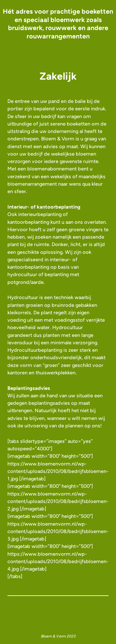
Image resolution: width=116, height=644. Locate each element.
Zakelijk (58, 76)
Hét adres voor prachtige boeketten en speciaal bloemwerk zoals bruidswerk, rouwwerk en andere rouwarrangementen (58, 24)
